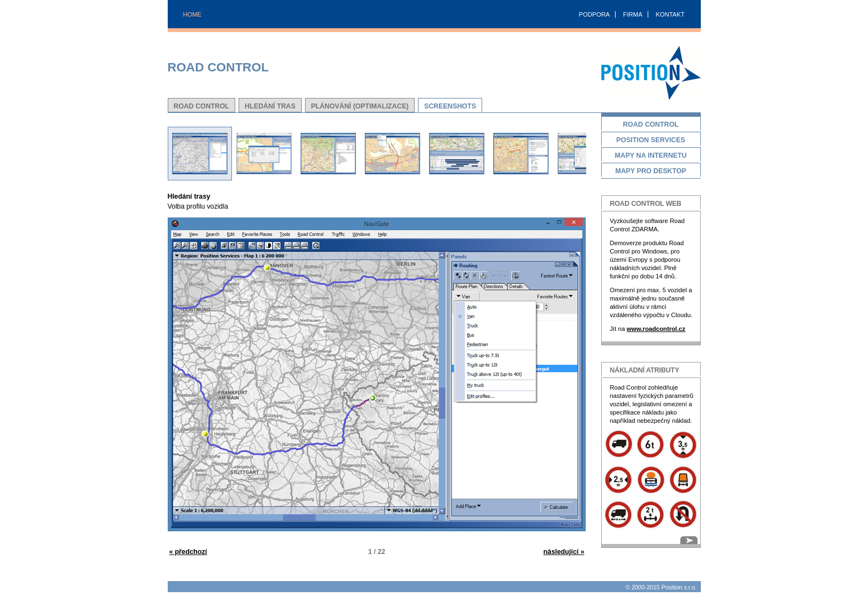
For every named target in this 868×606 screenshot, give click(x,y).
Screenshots (450, 106)
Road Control (202, 106)
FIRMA (633, 14)
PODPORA (595, 14)
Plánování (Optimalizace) (360, 106)
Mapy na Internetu (651, 156)
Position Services (651, 141)
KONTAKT (670, 14)
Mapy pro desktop (651, 172)
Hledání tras (270, 106)
